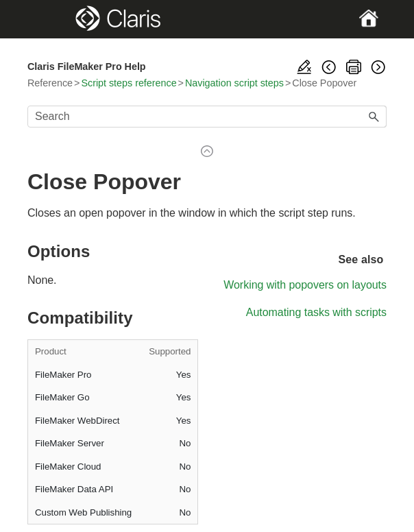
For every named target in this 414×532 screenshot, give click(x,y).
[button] (374, 117)
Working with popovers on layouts (305, 285)
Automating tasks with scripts (316, 312)
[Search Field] (207, 117)
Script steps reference (129, 83)
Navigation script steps (234, 83)
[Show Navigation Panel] (44, 19)
